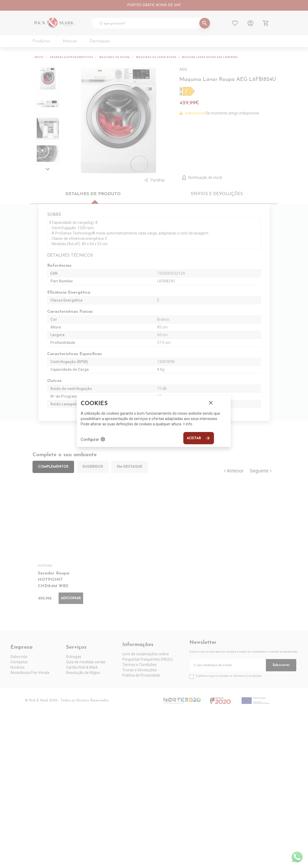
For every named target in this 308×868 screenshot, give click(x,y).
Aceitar (199, 438)
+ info (188, 424)
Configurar (93, 439)
